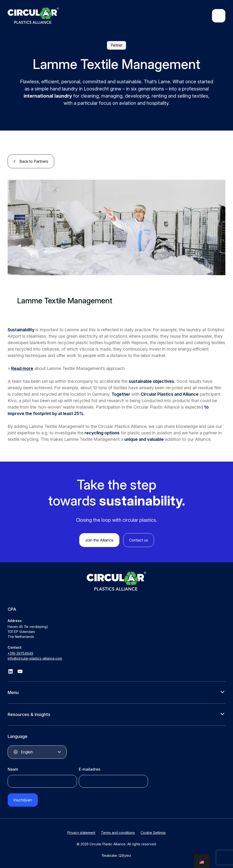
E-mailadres (90, 769)
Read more (22, 368)
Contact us (139, 540)
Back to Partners (34, 161)
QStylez (125, 855)
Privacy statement (81, 833)
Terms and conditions (118, 833)
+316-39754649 (20, 653)
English (27, 752)
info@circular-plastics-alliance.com (35, 658)
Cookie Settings (153, 833)
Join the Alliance (99, 540)
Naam (13, 769)
